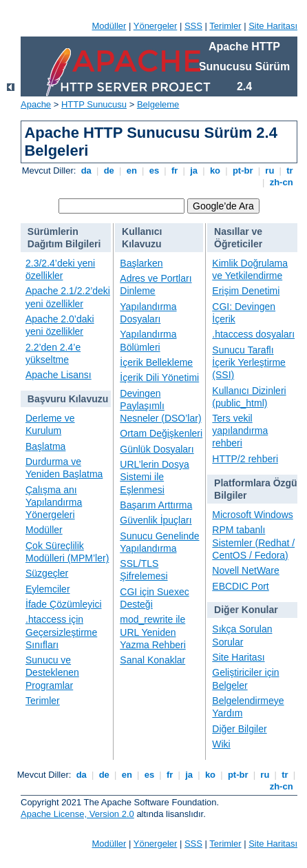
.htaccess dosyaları (253, 334)
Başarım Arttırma (156, 505)
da (86, 170)
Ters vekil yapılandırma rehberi (240, 431)
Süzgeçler (47, 573)
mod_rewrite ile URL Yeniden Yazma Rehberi (152, 632)
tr (290, 170)
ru (270, 170)
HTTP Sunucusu (94, 104)
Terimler (225, 26)
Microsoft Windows (252, 515)
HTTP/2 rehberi (245, 459)
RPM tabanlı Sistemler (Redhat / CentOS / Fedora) (253, 542)
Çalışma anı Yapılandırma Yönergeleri (54, 502)
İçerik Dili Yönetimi (159, 378)
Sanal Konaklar (152, 660)
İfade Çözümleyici (64, 604)
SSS (193, 26)
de (109, 170)
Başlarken (141, 263)
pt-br (243, 170)
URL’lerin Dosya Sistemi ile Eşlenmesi (154, 477)
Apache (36, 104)
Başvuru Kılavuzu (68, 399)
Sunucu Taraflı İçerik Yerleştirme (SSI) (249, 362)
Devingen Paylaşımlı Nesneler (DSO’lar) (160, 406)
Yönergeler (156, 26)
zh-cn (281, 182)
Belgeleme (158, 104)
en (131, 170)
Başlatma (45, 446)
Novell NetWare (246, 570)
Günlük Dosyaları (157, 449)
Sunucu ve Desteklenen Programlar (52, 672)
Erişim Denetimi (246, 291)
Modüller (109, 26)
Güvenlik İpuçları (156, 520)
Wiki (221, 744)
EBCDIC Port (240, 586)
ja (194, 170)
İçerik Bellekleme (156, 362)
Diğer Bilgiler (239, 729)
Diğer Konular (246, 610)
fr (174, 170)
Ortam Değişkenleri (161, 433)
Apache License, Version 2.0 (77, 814)
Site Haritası (273, 26)
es (154, 170)
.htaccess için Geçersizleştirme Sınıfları (61, 632)
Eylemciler (48, 589)
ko (215, 170)
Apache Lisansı (59, 375)
